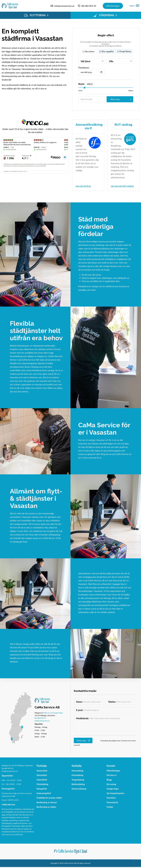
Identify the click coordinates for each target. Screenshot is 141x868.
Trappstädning (78, 780)
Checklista (111, 798)
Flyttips (110, 807)
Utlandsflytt (42, 780)
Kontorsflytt (42, 771)
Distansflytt (42, 775)
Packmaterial (112, 802)
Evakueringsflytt (44, 793)
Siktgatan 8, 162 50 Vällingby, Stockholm (17, 765)
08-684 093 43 (40, 718)
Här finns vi (112, 775)
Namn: (79, 702)
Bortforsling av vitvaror (47, 802)
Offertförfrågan (113, 6)
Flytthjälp (42, 766)
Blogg (109, 780)
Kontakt (111, 766)
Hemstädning (77, 771)
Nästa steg (115, 99)
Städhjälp (77, 766)
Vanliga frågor (113, 789)
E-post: (80, 710)
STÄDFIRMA (105, 15)
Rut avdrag (111, 784)
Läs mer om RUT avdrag (122, 186)
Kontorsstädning (79, 789)
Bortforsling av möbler (46, 807)
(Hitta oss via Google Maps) (53, 713)
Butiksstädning (78, 784)
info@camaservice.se (42, 721)
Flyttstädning (42, 784)
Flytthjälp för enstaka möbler (49, 798)
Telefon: (112, 702)
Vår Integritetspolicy (115, 793)
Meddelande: (83, 718)
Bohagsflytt (42, 789)
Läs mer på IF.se (83, 186)
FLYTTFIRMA (36, 15)
